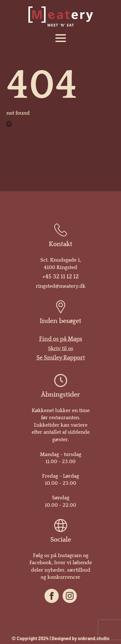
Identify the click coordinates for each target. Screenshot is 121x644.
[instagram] (70, 596)
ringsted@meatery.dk (61, 286)
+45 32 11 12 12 (60, 277)
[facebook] (52, 596)
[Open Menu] (61, 38)
